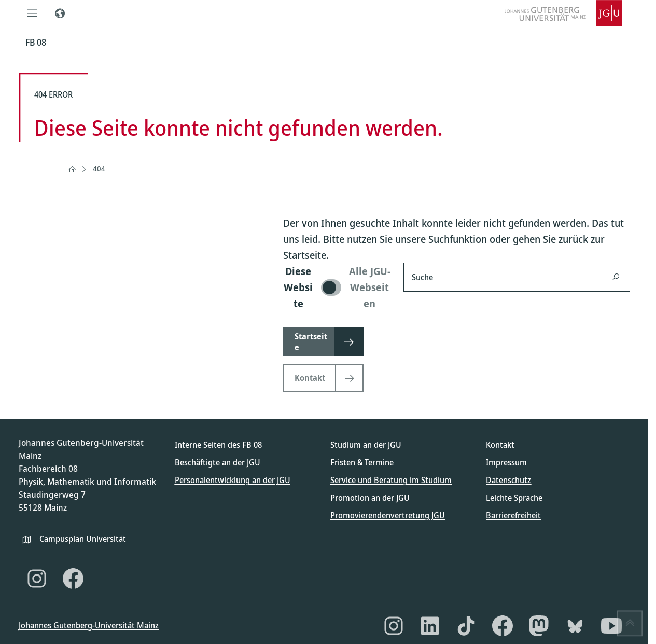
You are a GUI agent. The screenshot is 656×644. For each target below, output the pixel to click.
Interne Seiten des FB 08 (218, 445)
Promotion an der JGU (370, 498)
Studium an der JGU (366, 445)
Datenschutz (508, 480)
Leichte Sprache (514, 498)
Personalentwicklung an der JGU (233, 480)
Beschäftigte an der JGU (218, 462)
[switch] (337, 287)
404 (99, 168)
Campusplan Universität (83, 539)
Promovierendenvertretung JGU (388, 515)
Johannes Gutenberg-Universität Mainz (89, 625)
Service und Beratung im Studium (391, 480)
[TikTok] (466, 626)
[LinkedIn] (430, 626)
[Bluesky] (575, 626)
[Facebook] (73, 579)
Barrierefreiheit (513, 515)
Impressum (506, 462)
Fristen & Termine (362, 462)
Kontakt (500, 445)
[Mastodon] (539, 626)
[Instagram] (37, 579)
